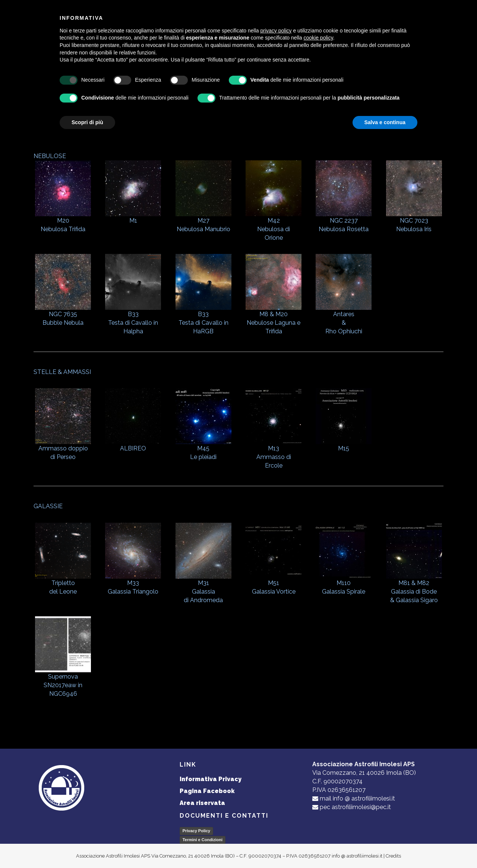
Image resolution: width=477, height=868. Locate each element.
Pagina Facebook (207, 791)
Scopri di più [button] (87, 122)
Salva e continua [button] (385, 122)
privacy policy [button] (276, 31)
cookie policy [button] (318, 38)
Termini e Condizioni (203, 840)
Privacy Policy (197, 831)
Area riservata (202, 803)
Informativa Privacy (211, 779)
